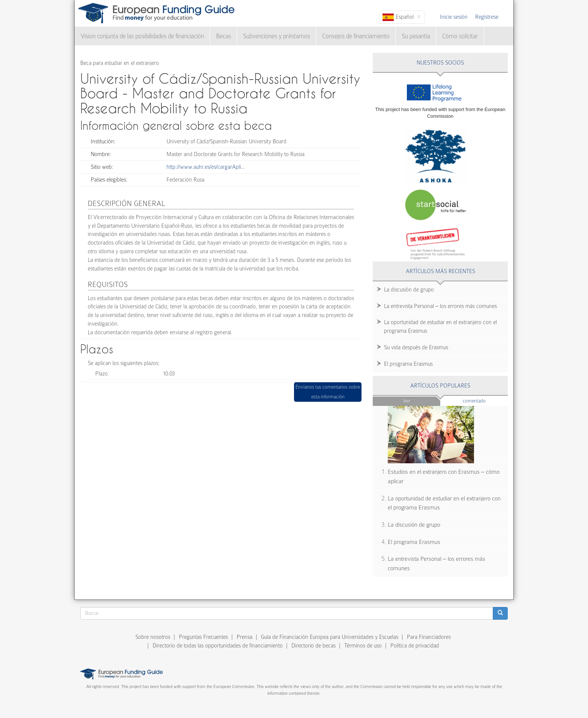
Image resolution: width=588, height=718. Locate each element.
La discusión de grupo (409, 290)
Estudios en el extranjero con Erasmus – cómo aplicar (444, 477)
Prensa (244, 637)
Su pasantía (416, 36)
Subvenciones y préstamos (277, 36)
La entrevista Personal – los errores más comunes (440, 306)
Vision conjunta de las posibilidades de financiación (142, 36)
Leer (407, 401)
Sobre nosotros (153, 637)
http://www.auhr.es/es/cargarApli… (206, 167)
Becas (223, 36)
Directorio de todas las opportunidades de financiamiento (218, 646)
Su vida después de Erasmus (416, 347)
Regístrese (487, 17)
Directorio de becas (313, 646)
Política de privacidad (415, 646)
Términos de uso (363, 646)
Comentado (485, 400)
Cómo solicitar (460, 36)
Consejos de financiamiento (356, 36)
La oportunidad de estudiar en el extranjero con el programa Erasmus (440, 327)
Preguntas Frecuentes (203, 637)
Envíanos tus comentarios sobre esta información (328, 392)
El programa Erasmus (408, 364)
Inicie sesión (454, 17)
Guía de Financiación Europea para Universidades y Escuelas (330, 637)
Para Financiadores (429, 637)
